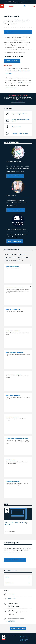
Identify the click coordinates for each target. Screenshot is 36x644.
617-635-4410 (23, 83)
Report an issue (14, 635)
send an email (12, 599)
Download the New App (18, 102)
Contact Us (23, 642)
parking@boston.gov (11, 88)
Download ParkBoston (15, 241)
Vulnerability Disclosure (26, 638)
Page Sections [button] (18, 32)
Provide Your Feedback (18, 628)
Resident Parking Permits (15, 176)
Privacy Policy (23, 637)
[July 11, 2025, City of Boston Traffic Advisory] (18, 521)
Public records (24, 639)
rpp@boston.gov (10, 621)
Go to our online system (12, 61)
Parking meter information (16, 210)
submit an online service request (15, 560)
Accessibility (23, 641)
